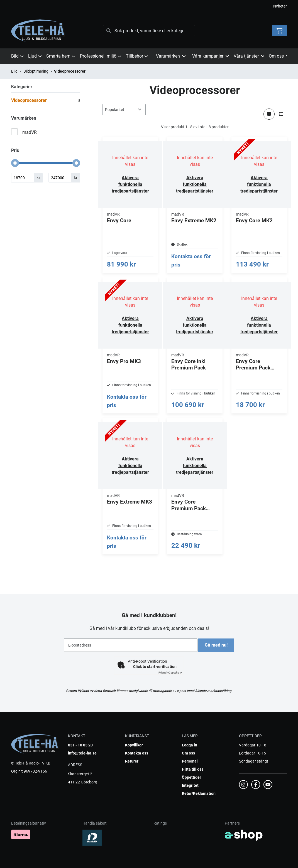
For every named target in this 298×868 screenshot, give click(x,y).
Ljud (35, 56)
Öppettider (191, 777)
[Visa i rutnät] (269, 114)
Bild (17, 56)
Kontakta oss (137, 753)
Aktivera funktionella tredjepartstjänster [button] (130, 184)
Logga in (190, 745)
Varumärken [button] (171, 56)
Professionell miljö (101, 56)
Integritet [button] (190, 785)
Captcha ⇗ (170, 673)
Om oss (188, 753)
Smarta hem (61, 56)
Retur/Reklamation (199, 793)
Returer (132, 761)
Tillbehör (137, 56)
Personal (190, 761)
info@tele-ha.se (82, 753)
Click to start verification (155, 667)
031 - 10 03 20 (80, 745)
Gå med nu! (218, 645)
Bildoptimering (36, 71)
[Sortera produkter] (124, 110)
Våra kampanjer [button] (211, 56)
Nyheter (280, 6)
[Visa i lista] (281, 114)
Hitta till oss (193, 769)
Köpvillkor (134, 745)
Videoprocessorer (70, 71)
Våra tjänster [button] (249, 56)
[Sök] (149, 31)
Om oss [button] (279, 56)
